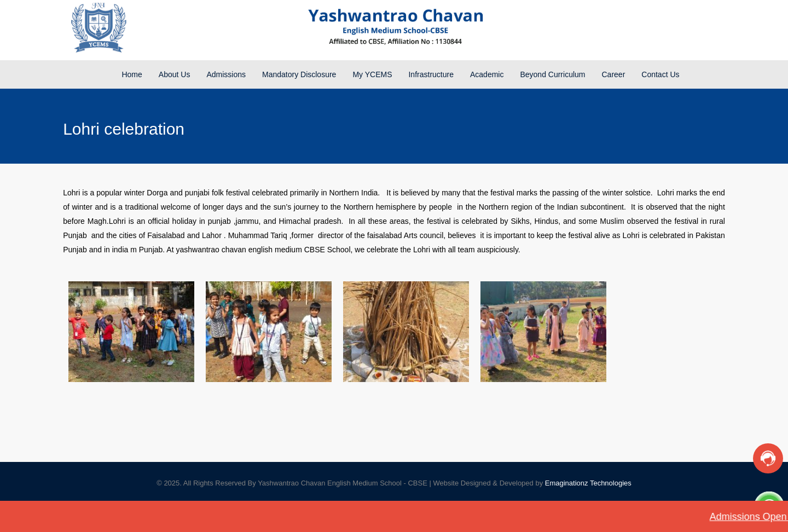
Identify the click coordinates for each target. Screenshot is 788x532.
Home (132, 74)
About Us (175, 74)
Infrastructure (431, 74)
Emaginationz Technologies (588, 483)
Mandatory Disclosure (299, 74)
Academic (487, 74)
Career (614, 74)
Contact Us (660, 74)
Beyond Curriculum (552, 74)
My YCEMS (372, 74)
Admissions (226, 74)
